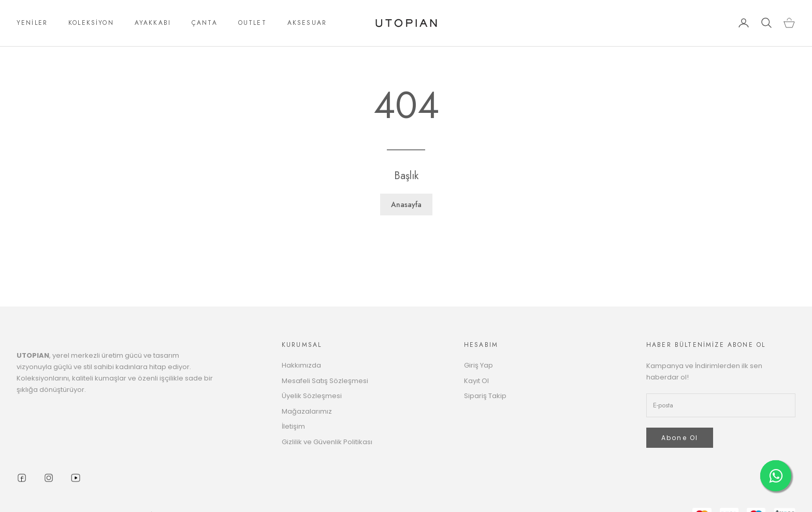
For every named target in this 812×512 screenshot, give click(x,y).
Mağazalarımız (307, 411)
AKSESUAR (307, 23)
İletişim (293, 426)
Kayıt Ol (476, 381)
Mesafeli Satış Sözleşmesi (325, 381)
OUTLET (252, 23)
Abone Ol (680, 438)
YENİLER (32, 23)
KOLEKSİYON (91, 23)
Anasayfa (406, 204)
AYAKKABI (153, 23)
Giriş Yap (479, 365)
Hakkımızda (301, 365)
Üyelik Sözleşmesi (312, 396)
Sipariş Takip (485, 396)
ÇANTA (205, 23)
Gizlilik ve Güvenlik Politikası (327, 442)
